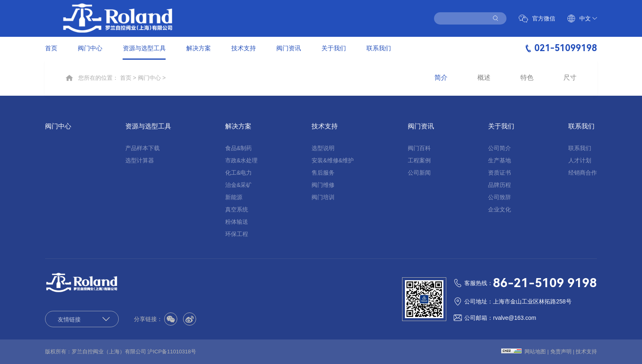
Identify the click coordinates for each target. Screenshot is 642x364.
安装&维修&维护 (333, 160)
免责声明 (561, 352)
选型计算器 (140, 160)
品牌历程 (500, 185)
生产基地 (500, 160)
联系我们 (379, 48)
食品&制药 (238, 148)
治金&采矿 (238, 185)
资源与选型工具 (144, 48)
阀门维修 (323, 185)
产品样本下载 (142, 148)
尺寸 (570, 78)
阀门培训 (323, 197)
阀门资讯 (289, 48)
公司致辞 (500, 197)
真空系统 (237, 209)
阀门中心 (90, 48)
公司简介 (500, 148)
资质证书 (500, 173)
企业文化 (500, 209)
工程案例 (419, 160)
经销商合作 (583, 173)
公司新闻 (419, 173)
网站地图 (535, 352)
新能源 (234, 197)
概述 (484, 78)
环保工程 (237, 234)
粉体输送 (237, 222)
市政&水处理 (241, 160)
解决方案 (199, 48)
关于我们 (334, 48)
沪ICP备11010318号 (172, 352)
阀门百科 (419, 148)
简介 (441, 78)
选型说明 (323, 148)
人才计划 (580, 160)
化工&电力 (238, 173)
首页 (51, 48)
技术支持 (244, 48)
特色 (527, 78)
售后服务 (323, 173)
